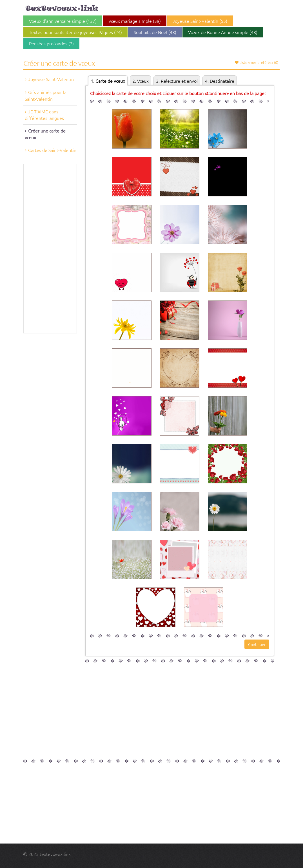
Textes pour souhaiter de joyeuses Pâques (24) (75, 32)
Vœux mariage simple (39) (135, 21)
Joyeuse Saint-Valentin (51, 79)
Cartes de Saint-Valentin (52, 150)
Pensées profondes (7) (51, 43)
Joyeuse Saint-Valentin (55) (200, 21)
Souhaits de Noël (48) (155, 32)
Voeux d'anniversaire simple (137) (63, 21)
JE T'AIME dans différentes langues (44, 115)
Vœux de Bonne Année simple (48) (223, 32)
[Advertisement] (50, 249)
